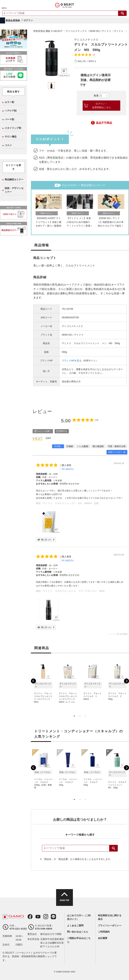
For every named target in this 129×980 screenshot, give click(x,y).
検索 (114, 848)
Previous (33, 681)
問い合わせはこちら (78, 932)
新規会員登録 (13, 20)
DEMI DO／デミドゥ (73, 335)
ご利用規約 (104, 932)
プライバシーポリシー (110, 925)
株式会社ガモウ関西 (51, 934)
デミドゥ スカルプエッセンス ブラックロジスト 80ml (74, 591)
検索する (122, 13)
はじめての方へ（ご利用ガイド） (79, 917)
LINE (53, 917)
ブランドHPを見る (72, 361)
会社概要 (103, 938)
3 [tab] (86, 719)
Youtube (38, 917)
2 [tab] (80, 719)
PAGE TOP (64, 901)
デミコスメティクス (86, 40)
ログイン (28, 20)
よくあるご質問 (75, 925)
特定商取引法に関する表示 (110, 917)
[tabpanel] (52, 58)
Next (126, 681)
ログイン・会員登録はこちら (101, 105)
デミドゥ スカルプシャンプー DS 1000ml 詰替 (71, 503)
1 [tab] (74, 719)
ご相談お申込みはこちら (79, 940)
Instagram (46, 917)
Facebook (30, 917)
